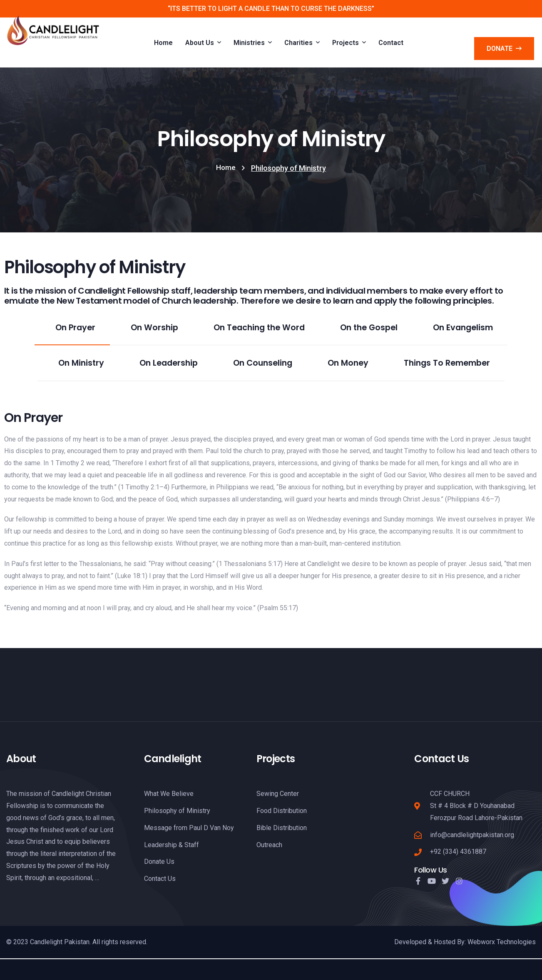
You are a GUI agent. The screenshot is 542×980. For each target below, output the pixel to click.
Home (226, 168)
